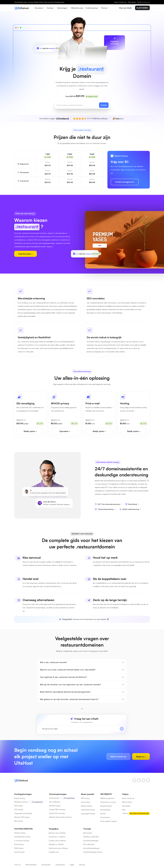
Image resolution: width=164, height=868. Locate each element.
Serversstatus (105, 817)
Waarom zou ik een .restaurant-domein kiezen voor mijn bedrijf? (68, 670)
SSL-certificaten (55, 802)
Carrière (125, 813)
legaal (72, 865)
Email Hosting (19, 844)
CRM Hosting (19, 848)
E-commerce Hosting (22, 841)
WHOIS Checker (55, 806)
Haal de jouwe (26, 254)
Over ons (17, 865)
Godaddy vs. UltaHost (56, 844)
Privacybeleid (60, 865)
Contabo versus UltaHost (57, 841)
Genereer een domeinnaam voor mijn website (82, 619)
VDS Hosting (19, 810)
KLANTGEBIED (142, 8)
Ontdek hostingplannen (125, 182)
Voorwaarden (46, 865)
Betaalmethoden (106, 806)
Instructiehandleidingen (91, 848)
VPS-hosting (18, 806)
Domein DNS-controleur (57, 810)
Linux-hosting (86, 802)
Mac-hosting (19, 821)
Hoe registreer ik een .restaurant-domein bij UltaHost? (63, 677)
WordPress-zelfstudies (91, 837)
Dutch (144, 2)
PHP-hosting (85, 798)
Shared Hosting (20, 798)
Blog (124, 810)
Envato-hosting (19, 852)
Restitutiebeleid (31, 865)
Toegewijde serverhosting (23, 813)
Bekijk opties (30, 431)
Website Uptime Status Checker (60, 817)
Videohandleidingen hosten (93, 852)
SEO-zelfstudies (89, 844)
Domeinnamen (54, 798)
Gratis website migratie (109, 821)
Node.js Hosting (86, 806)
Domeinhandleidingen (91, 841)
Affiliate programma (107, 798)
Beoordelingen (105, 810)
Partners (103, 814)
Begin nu (141, 757)
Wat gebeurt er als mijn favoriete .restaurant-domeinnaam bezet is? (69, 699)
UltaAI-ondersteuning (130, 509)
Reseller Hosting (20, 833)
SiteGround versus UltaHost (58, 848)
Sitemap (82, 865)
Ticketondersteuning (105, 509)
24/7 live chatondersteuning (108, 504)
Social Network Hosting (22, 837)
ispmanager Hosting (88, 814)
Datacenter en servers (108, 802)
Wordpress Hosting (21, 802)
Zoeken (104, 105)
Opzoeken (65, 431)
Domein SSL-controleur (57, 813)
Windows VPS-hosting (22, 817)
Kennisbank (132, 2)
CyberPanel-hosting (88, 810)
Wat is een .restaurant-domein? (53, 662)
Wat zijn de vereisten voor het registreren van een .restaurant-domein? (70, 684)
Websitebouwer (77, 8)
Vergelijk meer (54, 852)
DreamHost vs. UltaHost (57, 837)
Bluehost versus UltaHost (57, 833)
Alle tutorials (87, 833)
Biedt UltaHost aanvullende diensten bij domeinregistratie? (65, 692)
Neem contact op (120, 2)
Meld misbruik (127, 802)
